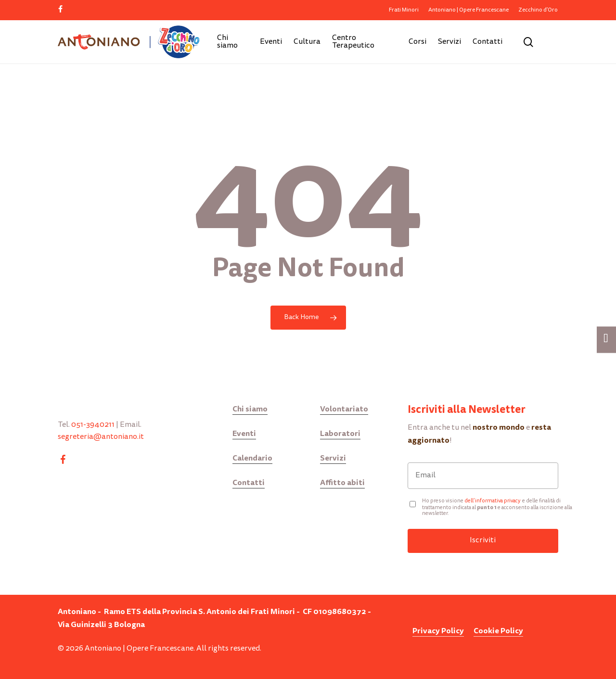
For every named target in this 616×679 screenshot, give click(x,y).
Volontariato (344, 409)
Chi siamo (250, 409)
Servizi (333, 458)
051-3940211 (93, 425)
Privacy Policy (438, 631)
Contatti (249, 482)
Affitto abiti (342, 482)
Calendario (252, 458)
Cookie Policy (498, 631)
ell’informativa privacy (494, 501)
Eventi (244, 433)
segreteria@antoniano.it (101, 437)
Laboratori (340, 433)
